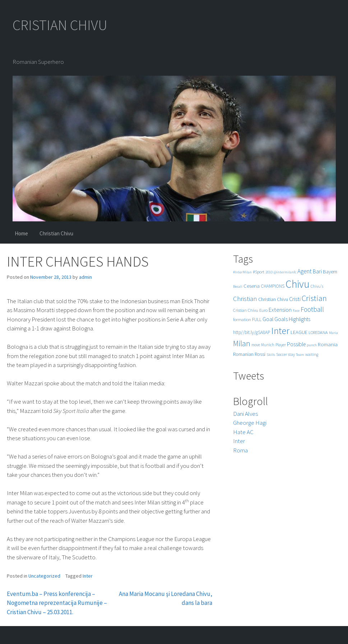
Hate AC (243, 432)
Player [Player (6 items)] (281, 345)
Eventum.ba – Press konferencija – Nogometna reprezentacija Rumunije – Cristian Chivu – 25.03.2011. (57, 603)
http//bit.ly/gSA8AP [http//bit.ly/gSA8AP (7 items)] (252, 332)
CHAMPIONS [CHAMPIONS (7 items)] (273, 286)
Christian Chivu (56, 233)
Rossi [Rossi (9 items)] (260, 354)
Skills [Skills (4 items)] (271, 355)
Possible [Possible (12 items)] (296, 344)
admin (85, 277)
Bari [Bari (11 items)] (317, 271)
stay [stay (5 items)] (291, 354)
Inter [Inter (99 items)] (280, 331)
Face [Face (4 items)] (296, 311)
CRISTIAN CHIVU (60, 25)
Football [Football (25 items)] (312, 309)
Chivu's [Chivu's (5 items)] (317, 286)
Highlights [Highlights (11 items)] (300, 319)
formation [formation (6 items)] (242, 319)
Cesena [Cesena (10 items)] (252, 286)
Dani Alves (245, 414)
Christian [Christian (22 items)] (245, 299)
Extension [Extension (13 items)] (280, 310)
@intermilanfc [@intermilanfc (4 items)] (285, 272)
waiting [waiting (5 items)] (312, 354)
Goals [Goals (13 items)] (281, 319)
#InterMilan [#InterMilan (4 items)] (242, 272)
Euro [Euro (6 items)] (263, 310)
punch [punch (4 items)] (312, 345)
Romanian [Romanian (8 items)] (243, 354)
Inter (88, 576)
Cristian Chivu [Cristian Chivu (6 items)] (246, 310)
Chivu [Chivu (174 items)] (298, 284)
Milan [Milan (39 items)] (242, 344)
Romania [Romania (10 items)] (328, 344)
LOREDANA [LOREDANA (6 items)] (318, 332)
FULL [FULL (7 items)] (257, 319)
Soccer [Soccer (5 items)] (282, 354)
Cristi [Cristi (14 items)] (295, 299)
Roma (240, 450)
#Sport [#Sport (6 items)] (259, 272)
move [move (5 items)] (256, 345)
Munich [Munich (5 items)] (268, 345)
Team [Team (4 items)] (300, 355)
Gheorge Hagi (250, 423)
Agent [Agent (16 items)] (305, 271)
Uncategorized (44, 576)
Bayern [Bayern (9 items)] (330, 272)
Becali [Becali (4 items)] (238, 286)
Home (21, 233)
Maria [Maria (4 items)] (333, 333)
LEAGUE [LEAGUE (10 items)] (299, 332)
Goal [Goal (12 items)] (268, 319)
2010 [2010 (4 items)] (269, 272)
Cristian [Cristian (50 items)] (314, 298)
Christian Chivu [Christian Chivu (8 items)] (273, 299)
